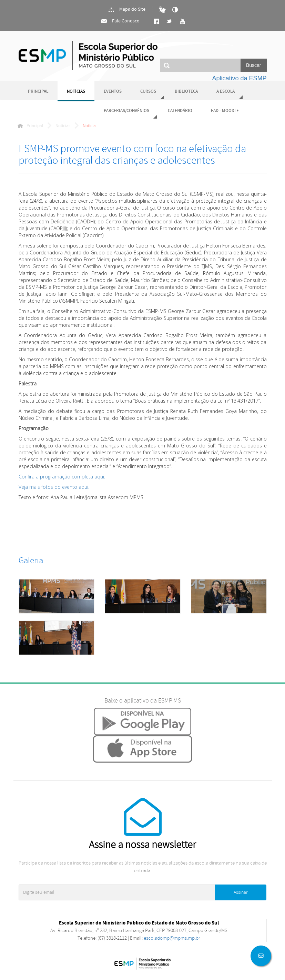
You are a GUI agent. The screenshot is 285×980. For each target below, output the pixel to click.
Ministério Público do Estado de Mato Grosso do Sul (88, 56)
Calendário (180, 111)
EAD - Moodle (225, 111)
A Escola (226, 92)
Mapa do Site (127, 10)
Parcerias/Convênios (126, 111)
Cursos (148, 92)
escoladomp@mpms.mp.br (172, 938)
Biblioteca (186, 92)
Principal (38, 92)
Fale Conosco (120, 21)
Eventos (113, 92)
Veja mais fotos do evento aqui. (54, 487)
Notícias (76, 92)
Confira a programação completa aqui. (62, 477)
